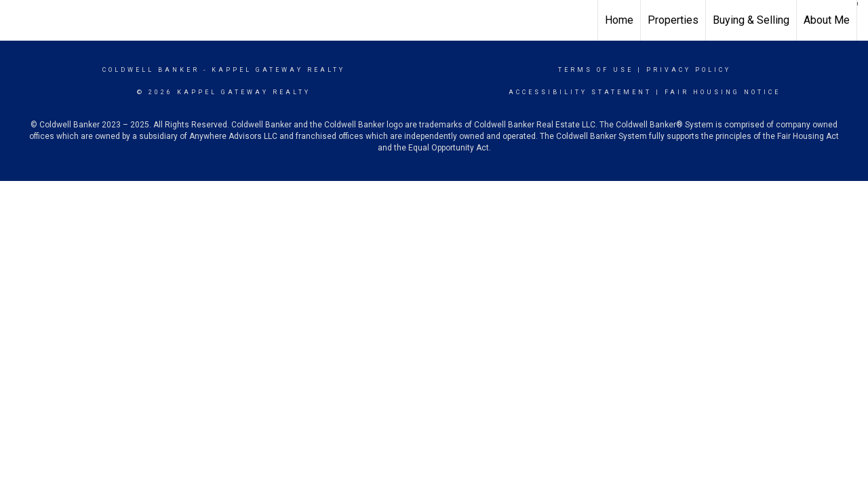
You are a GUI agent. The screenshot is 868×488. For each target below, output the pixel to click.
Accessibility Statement (580, 92)
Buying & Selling (751, 20)
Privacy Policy (689, 70)
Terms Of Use (596, 70)
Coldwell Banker (151, 70)
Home (619, 20)
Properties (673, 20)
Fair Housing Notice (723, 92)
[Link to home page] (17, 18)
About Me (827, 20)
